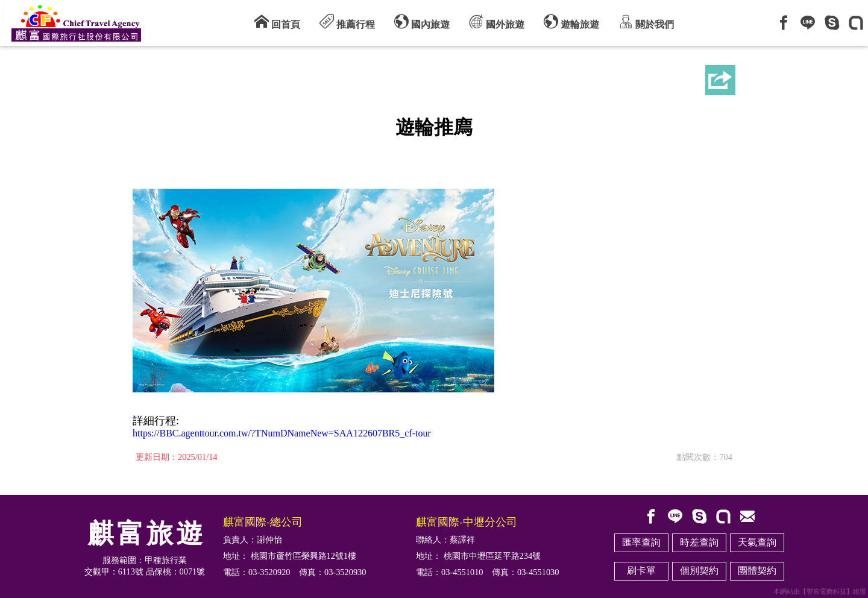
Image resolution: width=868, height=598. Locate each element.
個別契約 (699, 571)
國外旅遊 (497, 22)
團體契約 (757, 571)
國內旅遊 (422, 22)
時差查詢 (699, 542)
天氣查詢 (757, 542)
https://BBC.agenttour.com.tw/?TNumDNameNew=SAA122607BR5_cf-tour (282, 433)
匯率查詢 (641, 542)
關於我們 (646, 22)
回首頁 (277, 22)
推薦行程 (347, 22)
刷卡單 (641, 571)
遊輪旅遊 (571, 22)
